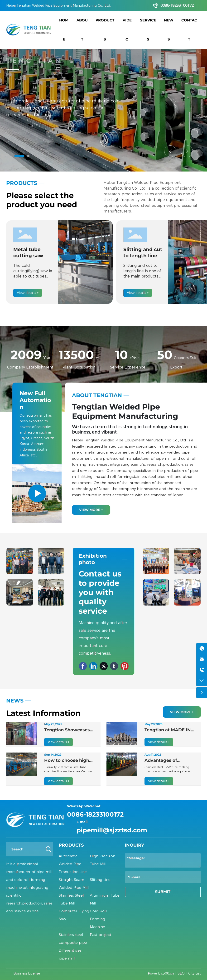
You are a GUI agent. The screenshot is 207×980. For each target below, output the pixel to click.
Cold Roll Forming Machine (98, 919)
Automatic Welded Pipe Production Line (73, 864)
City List (195, 973)
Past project (101, 935)
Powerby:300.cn (161, 973)
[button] (19, 156)
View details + (28, 293)
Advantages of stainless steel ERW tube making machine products (169, 761)
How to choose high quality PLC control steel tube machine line (67, 761)
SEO (181, 973)
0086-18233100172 (177, 5)
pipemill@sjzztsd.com (112, 830)
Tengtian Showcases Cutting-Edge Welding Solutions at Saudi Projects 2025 (69, 730)
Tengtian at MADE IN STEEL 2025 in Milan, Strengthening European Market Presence (168, 730)
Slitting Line (100, 880)
